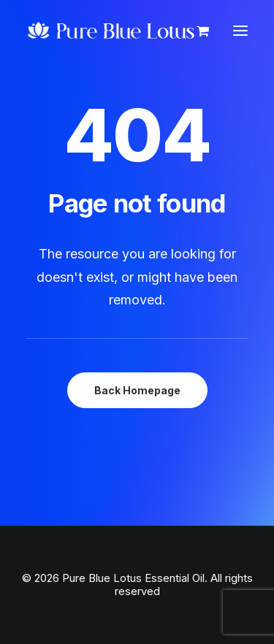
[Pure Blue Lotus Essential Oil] (112, 31)
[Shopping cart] (196, 31)
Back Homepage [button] (137, 390)
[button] (240, 31)
